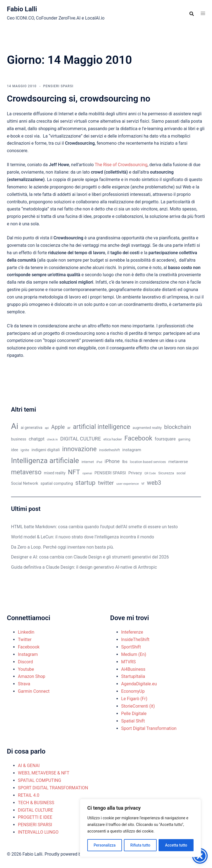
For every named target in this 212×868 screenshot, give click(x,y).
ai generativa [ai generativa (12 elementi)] (32, 428)
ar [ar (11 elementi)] (69, 428)
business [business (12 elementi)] (19, 439)
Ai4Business (133, 669)
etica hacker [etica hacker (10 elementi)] (113, 439)
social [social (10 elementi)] (181, 473)
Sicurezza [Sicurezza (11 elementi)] (166, 473)
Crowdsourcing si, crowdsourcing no (79, 98)
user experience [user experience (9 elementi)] (127, 484)
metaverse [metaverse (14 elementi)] (178, 462)
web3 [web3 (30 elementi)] (154, 483)
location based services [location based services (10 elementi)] (148, 462)
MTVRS (128, 662)
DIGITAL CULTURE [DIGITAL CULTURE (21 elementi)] (81, 439)
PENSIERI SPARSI (58, 86)
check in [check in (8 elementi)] (52, 440)
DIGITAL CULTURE (36, 810)
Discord (25, 662)
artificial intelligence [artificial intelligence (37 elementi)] (102, 427)
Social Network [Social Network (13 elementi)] (25, 483)
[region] (140, 828)
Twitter (25, 640)
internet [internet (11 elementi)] (88, 462)
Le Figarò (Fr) (134, 699)
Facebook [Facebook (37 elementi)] (138, 438)
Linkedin (26, 632)
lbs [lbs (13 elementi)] (125, 462)
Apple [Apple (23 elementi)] (58, 427)
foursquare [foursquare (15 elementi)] (165, 439)
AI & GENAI (29, 766)
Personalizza (104, 845)
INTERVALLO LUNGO (38, 832)
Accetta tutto (176, 845)
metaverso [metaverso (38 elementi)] (26, 472)
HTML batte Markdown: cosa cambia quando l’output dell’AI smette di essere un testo (94, 527)
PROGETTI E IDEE (35, 817)
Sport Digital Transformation (149, 728)
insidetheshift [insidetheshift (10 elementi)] (109, 450)
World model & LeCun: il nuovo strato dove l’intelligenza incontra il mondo (83, 537)
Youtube (26, 669)
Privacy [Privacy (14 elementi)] (135, 473)
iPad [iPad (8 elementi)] (99, 462)
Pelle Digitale (134, 714)
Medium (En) (134, 654)
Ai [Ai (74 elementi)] (15, 426)
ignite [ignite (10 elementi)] (25, 450)
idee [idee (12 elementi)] (15, 450)
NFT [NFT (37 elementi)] (74, 472)
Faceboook (29, 647)
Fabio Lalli (22, 9)
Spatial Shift (133, 721)
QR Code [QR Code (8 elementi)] (150, 473)
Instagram (28, 654)
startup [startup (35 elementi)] (85, 483)
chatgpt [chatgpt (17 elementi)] (36, 439)
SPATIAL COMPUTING (40, 780)
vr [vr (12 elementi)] (143, 483)
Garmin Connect (34, 691)
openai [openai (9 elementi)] (87, 473)
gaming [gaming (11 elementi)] (184, 439)
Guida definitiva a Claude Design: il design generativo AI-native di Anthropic (84, 567)
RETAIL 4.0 (29, 795)
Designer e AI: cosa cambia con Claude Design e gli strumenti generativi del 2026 (90, 557)
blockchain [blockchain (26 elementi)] (178, 427)
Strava (24, 684)
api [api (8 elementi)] (47, 428)
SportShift (131, 647)
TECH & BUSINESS (36, 803)
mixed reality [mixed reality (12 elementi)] (55, 473)
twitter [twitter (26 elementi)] (106, 483)
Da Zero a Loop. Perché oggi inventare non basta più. (62, 547)
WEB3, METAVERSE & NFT (44, 773)
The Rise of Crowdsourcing (121, 165)
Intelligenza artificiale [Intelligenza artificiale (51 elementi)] (45, 461)
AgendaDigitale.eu (139, 684)
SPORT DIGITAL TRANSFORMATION (53, 788)
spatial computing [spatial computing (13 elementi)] (57, 483)
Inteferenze (132, 632)
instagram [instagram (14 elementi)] (132, 450)
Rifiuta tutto (140, 845)
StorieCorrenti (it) (138, 706)
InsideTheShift (135, 640)
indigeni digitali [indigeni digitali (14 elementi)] (45, 450)
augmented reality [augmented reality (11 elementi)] (147, 428)
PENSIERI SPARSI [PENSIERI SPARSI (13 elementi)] (110, 473)
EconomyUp (133, 691)
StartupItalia (133, 676)
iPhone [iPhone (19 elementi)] (112, 461)
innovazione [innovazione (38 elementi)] (79, 449)
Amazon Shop (32, 676)
